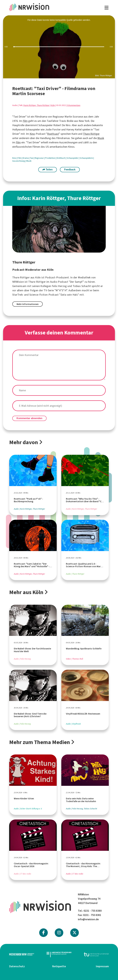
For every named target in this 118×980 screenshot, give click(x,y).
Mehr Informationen (28, 304)
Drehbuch (61, 158)
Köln (53, 105)
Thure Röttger (91, 134)
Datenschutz (17, 966)
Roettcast (53, 134)
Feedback (70, 170)
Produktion (50, 158)
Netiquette (59, 966)
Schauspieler (73, 158)
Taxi (32, 158)
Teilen (48, 170)
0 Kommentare (74, 105)
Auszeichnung (19, 161)
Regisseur (39, 158)
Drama (26, 158)
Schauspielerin (87, 158)
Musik (101, 138)
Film (25, 121)
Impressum (102, 966)
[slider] (59, 47)
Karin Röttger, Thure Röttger (37, 105)
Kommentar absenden (29, 418)
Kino (32, 134)
